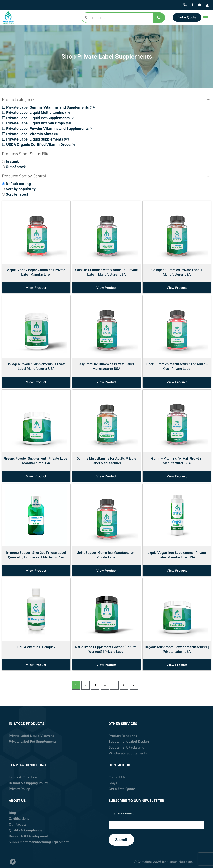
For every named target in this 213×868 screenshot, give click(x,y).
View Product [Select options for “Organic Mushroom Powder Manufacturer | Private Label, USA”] (177, 665)
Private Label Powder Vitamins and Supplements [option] (50, 129)
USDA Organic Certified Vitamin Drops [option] (41, 145)
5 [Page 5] (114, 685)
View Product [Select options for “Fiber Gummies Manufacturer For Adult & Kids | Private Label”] (177, 382)
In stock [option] (12, 161)
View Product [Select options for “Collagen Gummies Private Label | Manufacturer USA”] (177, 288)
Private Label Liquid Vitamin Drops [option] (39, 123)
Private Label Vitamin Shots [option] (32, 134)
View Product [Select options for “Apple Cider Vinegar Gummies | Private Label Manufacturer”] (36, 288)
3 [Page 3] (95, 685)
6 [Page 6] (124, 685)
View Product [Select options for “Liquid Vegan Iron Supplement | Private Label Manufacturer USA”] (177, 571)
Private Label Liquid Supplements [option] (38, 139)
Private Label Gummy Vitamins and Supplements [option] (51, 107)
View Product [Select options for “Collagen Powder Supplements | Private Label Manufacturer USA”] (36, 382)
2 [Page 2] (85, 685)
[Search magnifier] (159, 18)
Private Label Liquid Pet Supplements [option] (40, 118)
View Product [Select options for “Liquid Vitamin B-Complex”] (36, 665)
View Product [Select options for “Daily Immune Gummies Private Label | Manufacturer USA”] (106, 382)
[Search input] (117, 18)
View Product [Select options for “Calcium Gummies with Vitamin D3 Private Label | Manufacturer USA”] (106, 288)
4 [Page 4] (105, 685)
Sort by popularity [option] (21, 189)
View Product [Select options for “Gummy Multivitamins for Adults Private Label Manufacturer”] (106, 476)
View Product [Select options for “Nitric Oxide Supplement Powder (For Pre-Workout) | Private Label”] (106, 665)
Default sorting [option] (18, 184)
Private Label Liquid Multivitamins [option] (38, 113)
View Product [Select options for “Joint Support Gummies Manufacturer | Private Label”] (106, 571)
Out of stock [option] (16, 167)
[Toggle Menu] (205, 18)
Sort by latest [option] (17, 194)
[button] (106, 100)
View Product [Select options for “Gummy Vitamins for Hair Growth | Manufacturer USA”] (177, 476)
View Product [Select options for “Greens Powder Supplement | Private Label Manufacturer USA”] (36, 476)
